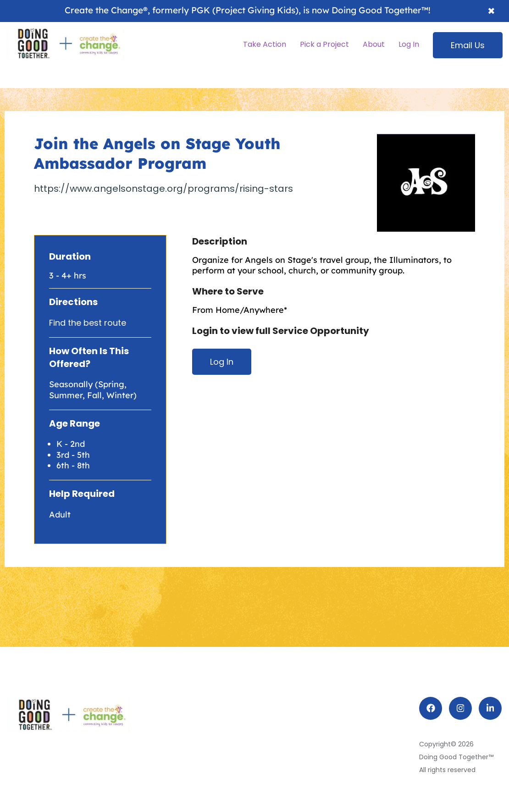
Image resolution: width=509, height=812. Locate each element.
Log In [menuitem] (409, 44)
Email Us (468, 45)
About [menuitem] (374, 44)
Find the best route (88, 323)
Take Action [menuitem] (265, 44)
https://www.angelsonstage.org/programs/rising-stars (163, 189)
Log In (222, 362)
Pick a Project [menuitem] (324, 44)
